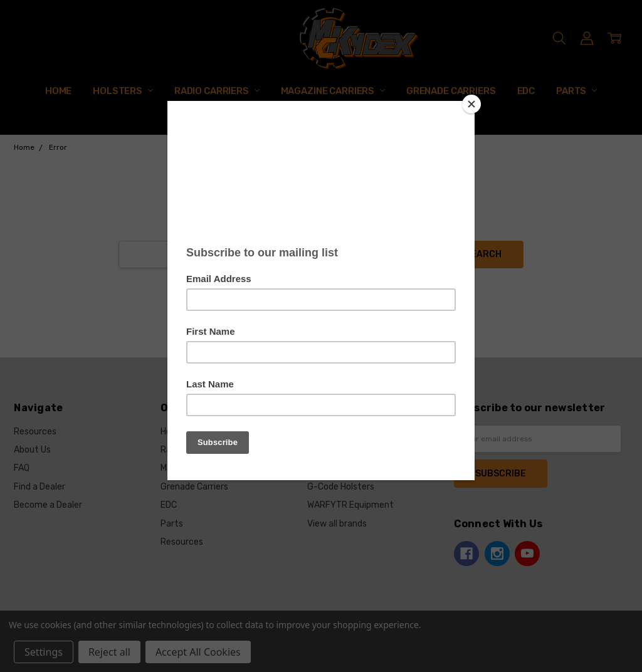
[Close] (471, 104)
